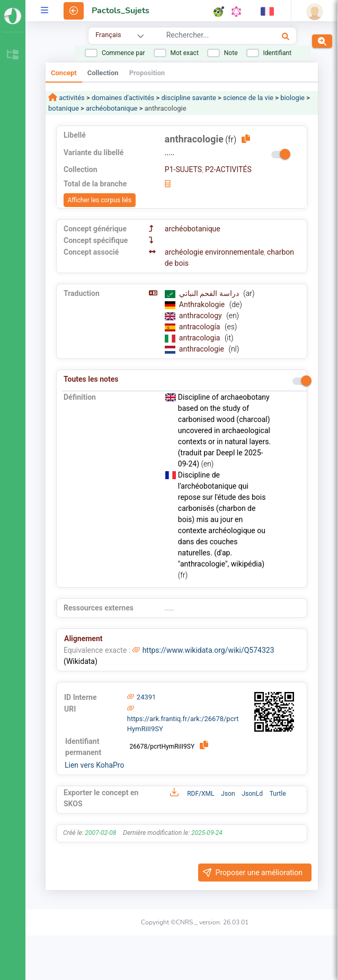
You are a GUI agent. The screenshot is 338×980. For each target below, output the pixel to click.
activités (71, 98)
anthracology (201, 316)
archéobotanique (112, 108)
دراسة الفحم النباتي (210, 293)
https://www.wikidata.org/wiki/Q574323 (208, 650)
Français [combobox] (108, 35)
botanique (64, 108)
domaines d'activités (123, 98)
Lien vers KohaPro (94, 765)
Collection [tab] (103, 73)
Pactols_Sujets (121, 11)
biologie (292, 98)
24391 (146, 697)
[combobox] (208, 37)
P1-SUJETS (183, 169)
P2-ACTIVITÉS (228, 169)
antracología (201, 327)
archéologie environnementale (215, 252)
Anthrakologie (203, 304)
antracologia (201, 338)
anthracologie (203, 349)
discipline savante (188, 98)
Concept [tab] (64, 73)
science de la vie (248, 98)
